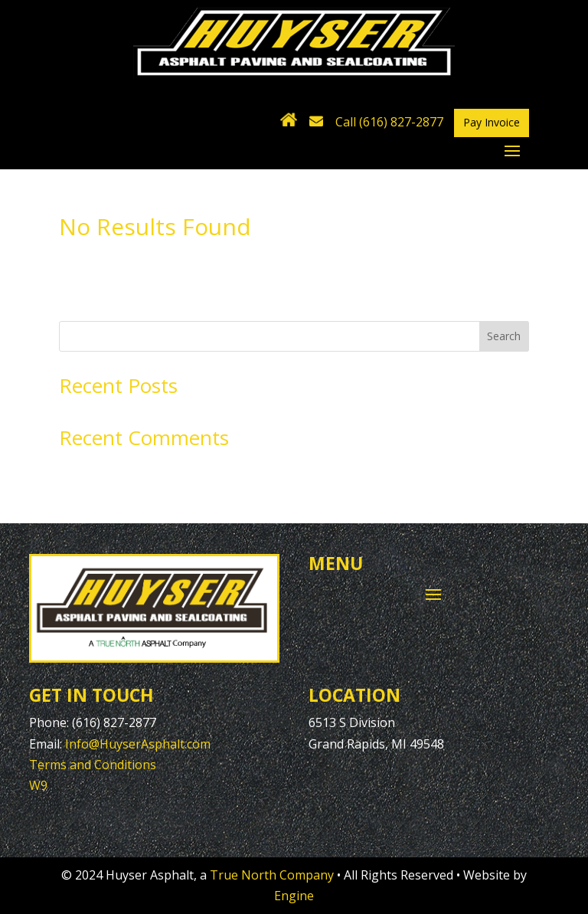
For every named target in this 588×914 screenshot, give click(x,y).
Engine (294, 896)
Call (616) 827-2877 (389, 122)
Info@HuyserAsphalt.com (138, 744)
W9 (38, 785)
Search (504, 336)
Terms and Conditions (93, 765)
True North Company (272, 875)
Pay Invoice (492, 122)
